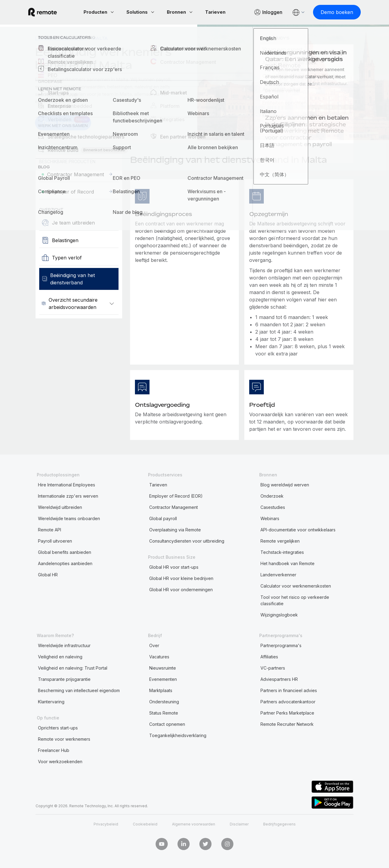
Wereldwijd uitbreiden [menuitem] (60, 507)
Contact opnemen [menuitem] (167, 724)
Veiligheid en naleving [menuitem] (60, 656)
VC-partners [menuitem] (273, 667)
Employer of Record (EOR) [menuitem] (176, 495)
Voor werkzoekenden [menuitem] (60, 761)
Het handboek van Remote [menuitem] (287, 563)
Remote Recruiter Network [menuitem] (287, 724)
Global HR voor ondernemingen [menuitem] (181, 589)
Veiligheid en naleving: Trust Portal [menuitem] (73, 667)
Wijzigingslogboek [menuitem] (279, 614)
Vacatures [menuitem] (159, 656)
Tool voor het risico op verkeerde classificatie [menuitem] (295, 600)
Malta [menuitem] (100, 38)
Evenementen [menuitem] (163, 679)
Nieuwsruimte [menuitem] (163, 667)
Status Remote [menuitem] (164, 712)
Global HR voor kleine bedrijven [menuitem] (181, 578)
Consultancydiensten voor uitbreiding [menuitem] (187, 540)
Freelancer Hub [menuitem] (54, 750)
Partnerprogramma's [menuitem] (281, 645)
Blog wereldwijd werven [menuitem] (285, 484)
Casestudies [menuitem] (273, 507)
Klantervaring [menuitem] (51, 701)
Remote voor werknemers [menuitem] (64, 738)
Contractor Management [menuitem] (174, 507)
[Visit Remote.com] (50, 12)
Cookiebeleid (145, 824)
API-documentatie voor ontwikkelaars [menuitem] (298, 529)
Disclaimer (239, 824)
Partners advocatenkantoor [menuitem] (288, 701)
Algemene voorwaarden (194, 824)
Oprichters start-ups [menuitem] (58, 727)
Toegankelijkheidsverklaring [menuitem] (178, 735)
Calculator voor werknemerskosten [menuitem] (296, 585)
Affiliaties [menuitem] (269, 656)
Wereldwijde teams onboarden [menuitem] (69, 518)
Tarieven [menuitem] (158, 484)
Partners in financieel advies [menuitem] (289, 690)
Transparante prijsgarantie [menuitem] (64, 679)
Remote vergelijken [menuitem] (280, 540)
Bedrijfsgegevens (279, 824)
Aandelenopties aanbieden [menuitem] (65, 563)
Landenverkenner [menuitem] (61, 38)
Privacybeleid (106, 824)
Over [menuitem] (154, 645)
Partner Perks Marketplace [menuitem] (287, 712)
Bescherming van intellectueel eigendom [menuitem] (79, 690)
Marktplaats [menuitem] (161, 690)
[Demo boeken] (330, 12)
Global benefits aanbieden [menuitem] (65, 552)
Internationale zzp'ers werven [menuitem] (68, 495)
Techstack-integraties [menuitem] (282, 552)
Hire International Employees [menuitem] (67, 484)
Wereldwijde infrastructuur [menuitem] (64, 645)
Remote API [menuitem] (50, 529)
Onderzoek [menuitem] (272, 495)
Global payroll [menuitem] (163, 518)
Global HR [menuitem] (48, 574)
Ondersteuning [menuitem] (164, 701)
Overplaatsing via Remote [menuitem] (175, 529)
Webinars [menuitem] (270, 518)
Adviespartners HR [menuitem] (279, 679)
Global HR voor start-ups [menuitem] (174, 566)
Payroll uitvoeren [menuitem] (55, 540)
